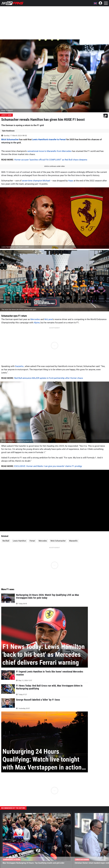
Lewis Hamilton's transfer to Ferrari (49, 139)
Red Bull (6, 541)
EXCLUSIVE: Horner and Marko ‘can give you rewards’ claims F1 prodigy (48, 466)
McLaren (48, 319)
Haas (71, 181)
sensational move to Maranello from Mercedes (49, 151)
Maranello (73, 541)
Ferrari (32, 541)
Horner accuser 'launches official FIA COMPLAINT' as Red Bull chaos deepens (51, 160)
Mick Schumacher (10, 139)
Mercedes (35, 319)
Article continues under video (55, 166)
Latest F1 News (6, 115)
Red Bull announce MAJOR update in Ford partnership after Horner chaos (49, 378)
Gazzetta (19, 366)
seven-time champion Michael (36, 181)
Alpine (37, 323)
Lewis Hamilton (19, 541)
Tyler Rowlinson (8, 131)
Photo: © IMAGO (7, 111)
